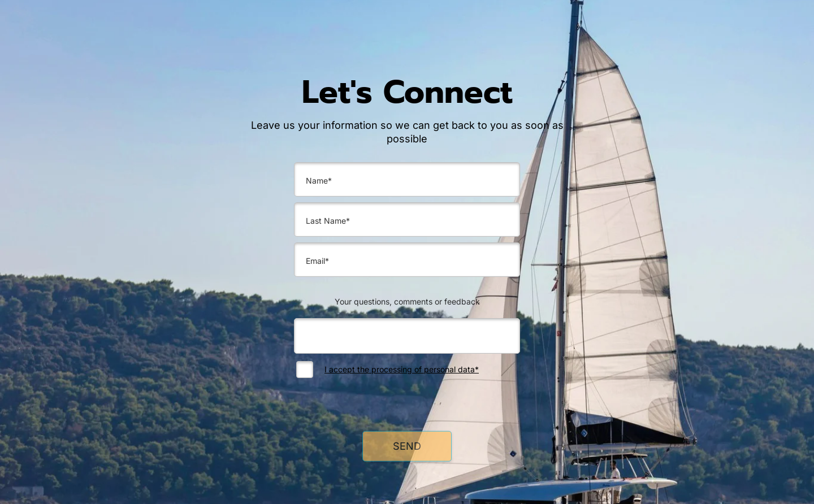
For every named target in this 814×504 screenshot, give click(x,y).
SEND (407, 449)
